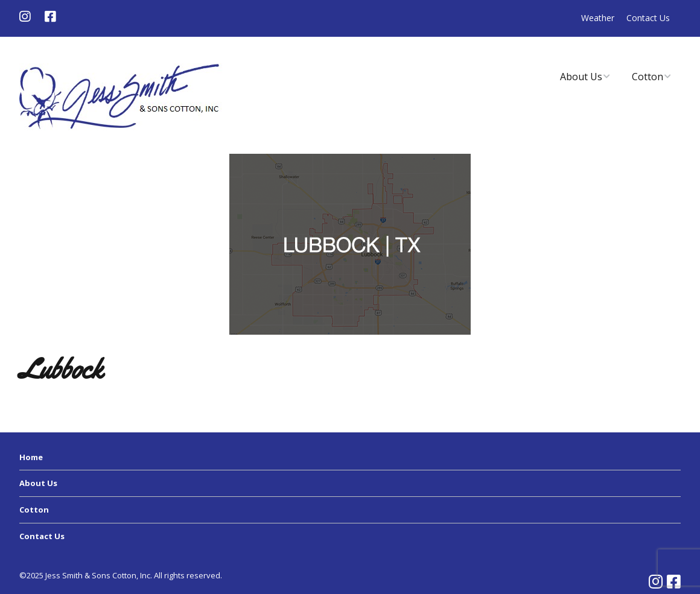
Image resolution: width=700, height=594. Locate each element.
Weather (598, 18)
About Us (581, 77)
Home (31, 457)
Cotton (647, 77)
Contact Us (648, 18)
